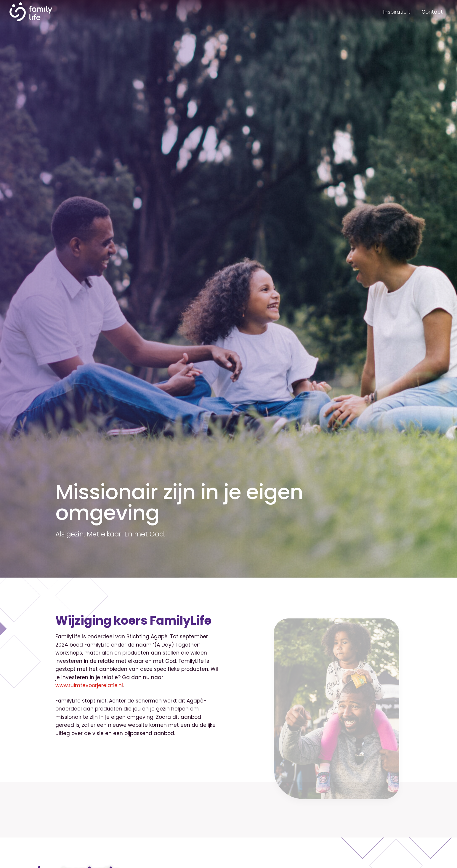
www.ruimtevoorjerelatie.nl (89, 685)
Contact (432, 12)
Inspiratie (395, 12)
